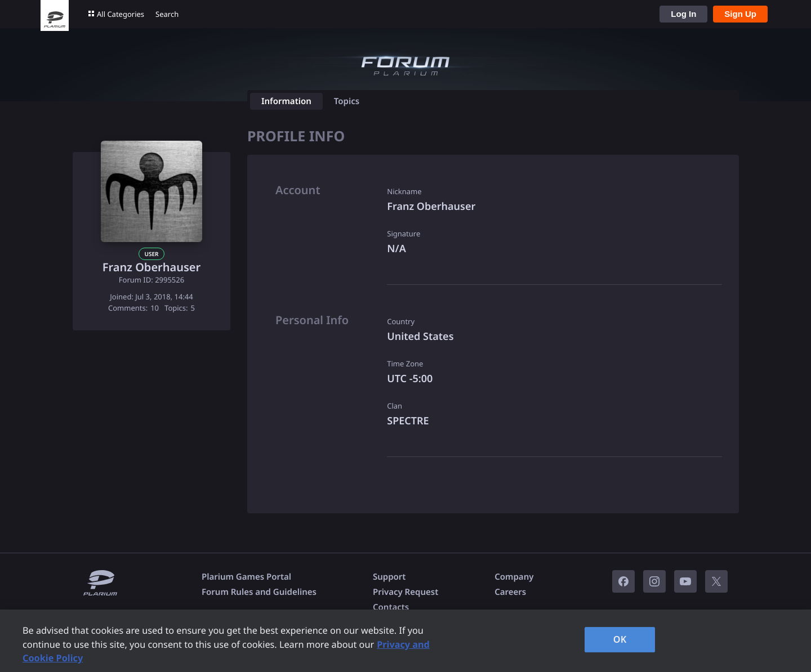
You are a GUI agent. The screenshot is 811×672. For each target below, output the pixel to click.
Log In (683, 14)
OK (620, 639)
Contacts (391, 607)
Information (286, 101)
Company (514, 577)
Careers (510, 592)
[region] (405, 641)
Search (167, 14)
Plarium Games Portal (246, 577)
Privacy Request (405, 592)
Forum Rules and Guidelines (259, 592)
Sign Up (740, 14)
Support (389, 577)
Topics (347, 101)
